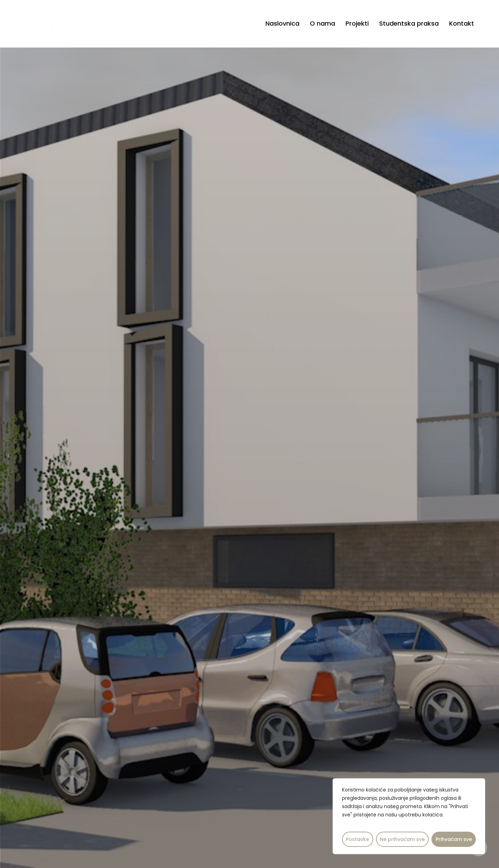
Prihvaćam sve (454, 839)
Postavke (357, 839)
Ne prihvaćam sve (402, 839)
